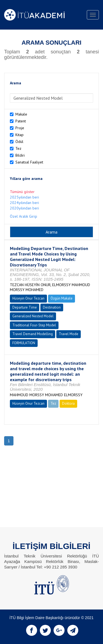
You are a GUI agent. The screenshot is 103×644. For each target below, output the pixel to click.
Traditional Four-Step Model (34, 325)
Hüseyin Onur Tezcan (28, 298)
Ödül (19, 142)
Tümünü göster (22, 192)
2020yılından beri (24, 208)
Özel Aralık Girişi (23, 216)
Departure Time (25, 307)
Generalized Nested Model (33, 316)
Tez (18, 148)
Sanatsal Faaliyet (29, 162)
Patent (21, 121)
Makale (21, 114)
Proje (20, 128)
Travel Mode (69, 334)
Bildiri (20, 155)
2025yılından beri (24, 197)
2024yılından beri (24, 203)
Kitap (20, 135)
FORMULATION (24, 343)
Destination (52, 307)
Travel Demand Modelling (33, 334)
